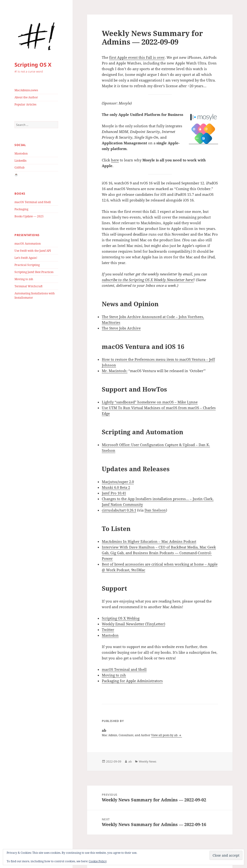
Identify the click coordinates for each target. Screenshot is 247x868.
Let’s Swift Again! (26, 258)
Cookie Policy (98, 861)
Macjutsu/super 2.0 (118, 482)
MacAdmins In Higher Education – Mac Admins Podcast (149, 541)
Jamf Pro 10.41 (114, 493)
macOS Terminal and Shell (33, 202)
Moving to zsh (24, 279)
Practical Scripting (27, 265)
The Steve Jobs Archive (121, 328)
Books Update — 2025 (29, 216)
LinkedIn (21, 161)
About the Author (26, 97)
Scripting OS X (33, 64)
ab (130, 761)
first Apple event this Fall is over (137, 57)
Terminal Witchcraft (28, 286)
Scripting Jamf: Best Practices (34, 272)
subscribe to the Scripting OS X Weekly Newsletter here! (148, 280)
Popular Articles (25, 104)
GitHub (19, 167)
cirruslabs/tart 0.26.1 (119, 510)
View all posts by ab (165, 735)
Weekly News (148, 761)
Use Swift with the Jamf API (33, 251)
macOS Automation (28, 244)
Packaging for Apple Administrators (132, 681)
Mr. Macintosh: (115, 371)
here (115, 160)
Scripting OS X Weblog (121, 618)
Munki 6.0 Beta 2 (116, 487)
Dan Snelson (155, 510)
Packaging (21, 209)
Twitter (108, 630)
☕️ (16, 175)
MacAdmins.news (26, 90)
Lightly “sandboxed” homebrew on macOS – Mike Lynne (150, 402)
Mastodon (21, 153)
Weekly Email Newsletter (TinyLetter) (133, 624)
